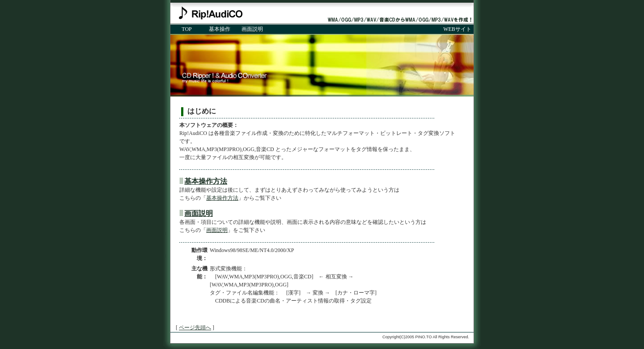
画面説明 (199, 213)
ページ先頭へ (195, 328)
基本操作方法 (206, 181)
